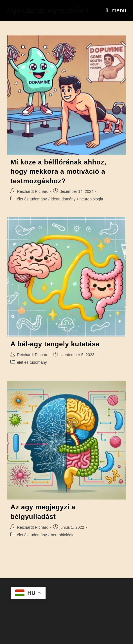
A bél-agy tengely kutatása (55, 344)
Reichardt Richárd (33, 191)
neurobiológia (91, 199)
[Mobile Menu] (116, 10)
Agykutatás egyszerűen (48, 10)
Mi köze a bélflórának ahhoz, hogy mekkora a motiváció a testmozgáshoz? (58, 171)
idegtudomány (63, 199)
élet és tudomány (32, 199)
